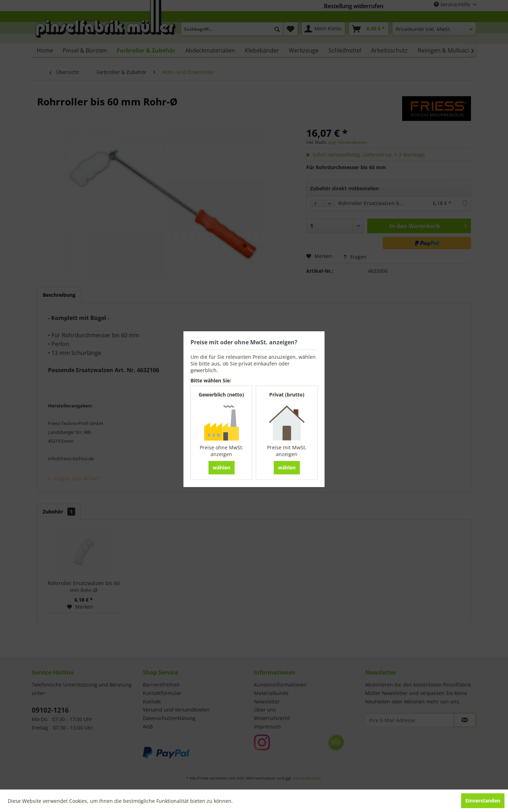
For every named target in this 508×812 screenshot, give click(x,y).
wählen (222, 467)
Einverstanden (483, 801)
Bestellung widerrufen (354, 6)
